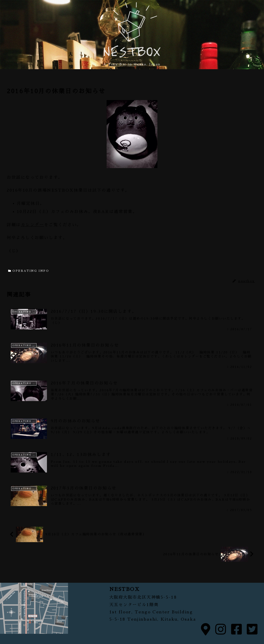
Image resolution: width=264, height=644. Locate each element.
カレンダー (33, 225)
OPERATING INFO (29, 271)
